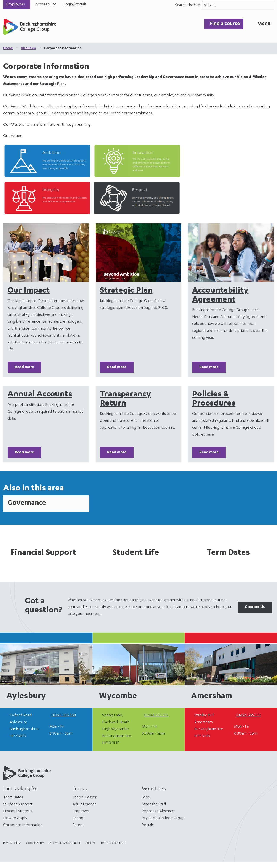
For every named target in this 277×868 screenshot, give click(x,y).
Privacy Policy (12, 843)
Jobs (146, 797)
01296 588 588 (64, 716)
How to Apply (15, 818)
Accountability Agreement (220, 295)
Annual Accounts (40, 395)
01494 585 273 (248, 716)
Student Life (136, 553)
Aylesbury (26, 696)
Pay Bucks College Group (163, 818)
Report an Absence (158, 811)
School (78, 818)
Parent (78, 825)
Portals (148, 825)
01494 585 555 (156, 716)
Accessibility (46, 5)
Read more (24, 367)
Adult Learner (84, 804)
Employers (16, 5)
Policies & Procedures (214, 399)
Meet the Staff (154, 804)
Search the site (188, 5)
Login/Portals (75, 5)
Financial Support (43, 553)
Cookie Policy (35, 843)
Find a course (225, 24)
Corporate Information (23, 825)
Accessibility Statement (65, 843)
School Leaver (85, 797)
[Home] (30, 28)
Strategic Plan (126, 291)
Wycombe (118, 696)
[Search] (269, 6)
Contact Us (255, 607)
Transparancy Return (126, 399)
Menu (264, 24)
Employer (81, 811)
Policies (91, 843)
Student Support (18, 804)
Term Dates (228, 553)
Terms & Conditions (114, 843)
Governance (27, 504)
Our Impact (29, 291)
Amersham (212, 696)
